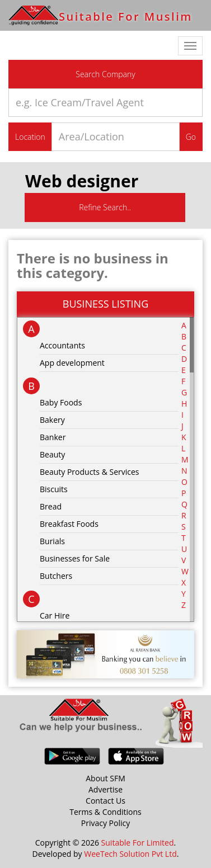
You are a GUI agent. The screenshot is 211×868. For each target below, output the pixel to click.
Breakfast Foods (69, 524)
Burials (52, 541)
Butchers (56, 576)
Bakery (52, 420)
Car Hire (55, 615)
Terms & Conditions (105, 812)
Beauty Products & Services (90, 472)
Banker (53, 437)
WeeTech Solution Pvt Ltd (130, 854)
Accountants (62, 345)
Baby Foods (61, 402)
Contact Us (105, 801)
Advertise (105, 789)
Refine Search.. (105, 207)
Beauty (52, 454)
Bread (51, 506)
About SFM (105, 778)
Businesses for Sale (75, 558)
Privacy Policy (105, 823)
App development (72, 363)
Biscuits (54, 489)
